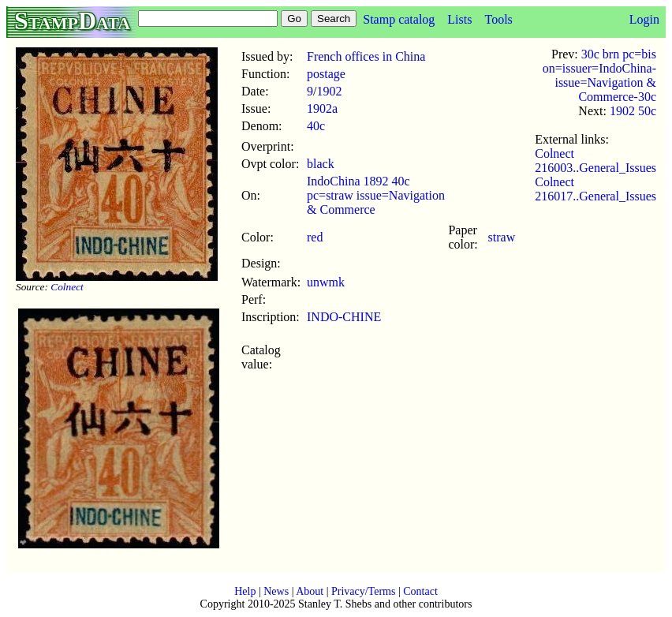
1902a (322, 108)
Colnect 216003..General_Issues (595, 161)
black (321, 164)
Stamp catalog (399, 19)
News (276, 591)
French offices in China (366, 56)
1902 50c (633, 111)
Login (644, 19)
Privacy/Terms (363, 591)
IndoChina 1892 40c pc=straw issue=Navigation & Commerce (376, 195)
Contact (420, 591)
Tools (498, 19)
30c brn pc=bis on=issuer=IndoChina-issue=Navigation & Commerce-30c (599, 75)
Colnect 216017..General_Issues (595, 189)
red (315, 237)
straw (502, 237)
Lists (459, 19)
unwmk (326, 282)
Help (245, 591)
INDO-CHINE (344, 317)
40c (316, 126)
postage (326, 74)
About (310, 591)
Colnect (67, 287)
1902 (329, 91)
